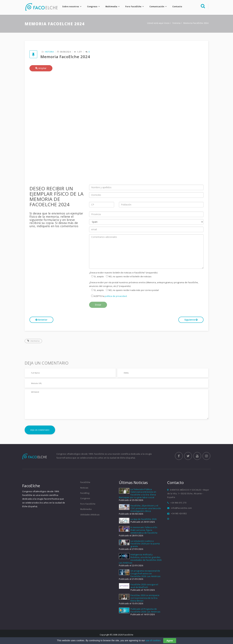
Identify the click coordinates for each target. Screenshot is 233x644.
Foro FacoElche (133, 7)
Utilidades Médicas (90, 515)
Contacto (177, 7)
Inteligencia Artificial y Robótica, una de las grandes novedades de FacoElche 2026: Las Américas (140, 559)
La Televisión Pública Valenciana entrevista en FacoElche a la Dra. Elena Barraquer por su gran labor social (138, 494)
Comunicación (156, 7)
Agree (170, 641)
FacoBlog (85, 493)
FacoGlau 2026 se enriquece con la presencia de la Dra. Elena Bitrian (145, 598)
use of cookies (153, 640)
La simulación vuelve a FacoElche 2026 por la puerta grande (145, 544)
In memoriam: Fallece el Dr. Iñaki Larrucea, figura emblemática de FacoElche (144, 530)
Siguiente (191, 320)
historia (177, 24)
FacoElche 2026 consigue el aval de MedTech (144, 586)
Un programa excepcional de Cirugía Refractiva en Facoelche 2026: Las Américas (146, 574)
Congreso (92, 7)
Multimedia (111, 7)
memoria (33, 341)
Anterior (41, 320)
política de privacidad (116, 296)
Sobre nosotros (70, 7)
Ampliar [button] (41, 69)
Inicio (167, 24)
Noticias (84, 488)
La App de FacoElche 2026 (143, 520)
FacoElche (85, 483)
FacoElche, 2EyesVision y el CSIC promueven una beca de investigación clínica (146, 509)
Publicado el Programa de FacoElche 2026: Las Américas (145, 611)
